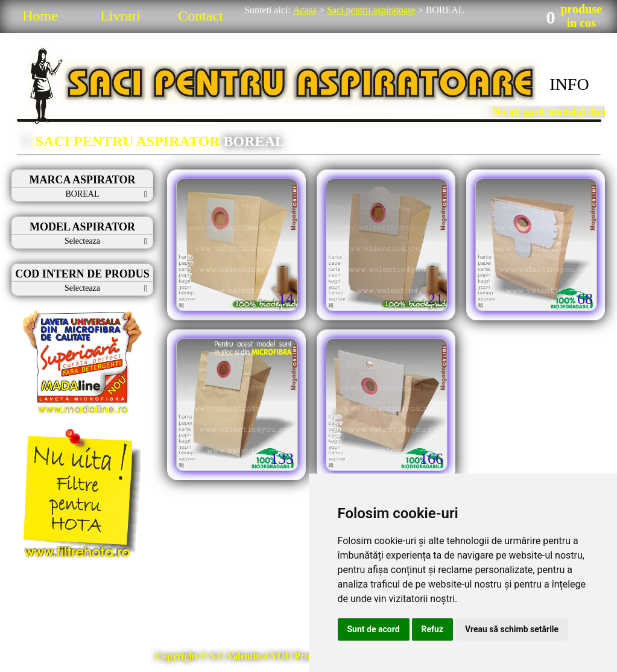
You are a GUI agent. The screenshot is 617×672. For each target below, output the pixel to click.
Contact (201, 16)
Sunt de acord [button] (374, 629)
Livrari (120, 16)
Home (40, 16)
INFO (569, 84)
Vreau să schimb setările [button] (512, 629)
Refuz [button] (433, 629)
